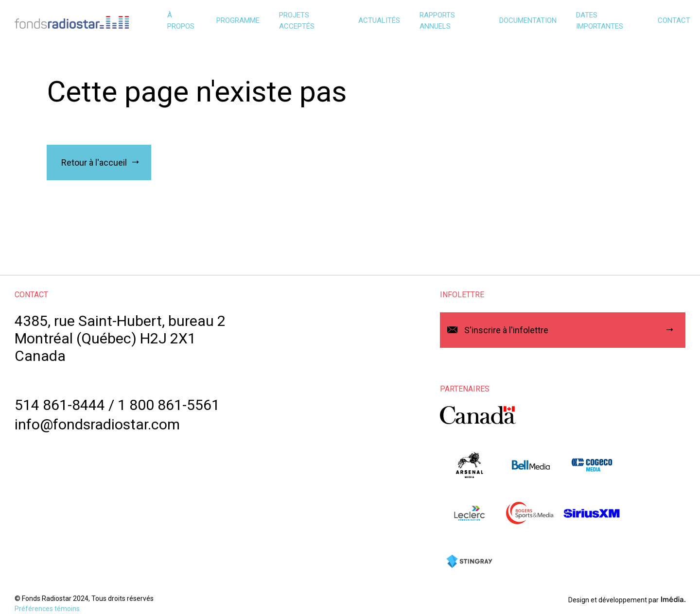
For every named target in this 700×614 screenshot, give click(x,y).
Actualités (379, 20)
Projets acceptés (297, 21)
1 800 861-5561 (169, 405)
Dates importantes (600, 21)
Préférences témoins (47, 609)
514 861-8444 (60, 405)
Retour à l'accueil (94, 162)
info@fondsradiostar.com (97, 424)
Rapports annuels (437, 21)
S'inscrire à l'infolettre (506, 330)
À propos (181, 21)
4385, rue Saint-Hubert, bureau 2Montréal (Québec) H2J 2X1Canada (120, 338)
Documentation (528, 20)
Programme (238, 20)
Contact (674, 20)
